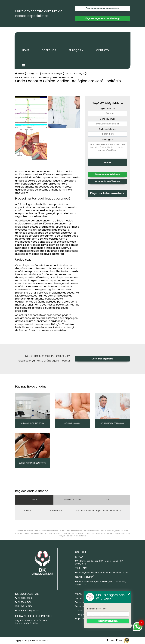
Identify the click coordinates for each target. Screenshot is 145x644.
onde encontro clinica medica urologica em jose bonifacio (44, 77)
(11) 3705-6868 (23, 598)
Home (26, 50)
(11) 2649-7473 (23, 602)
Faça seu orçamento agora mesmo (102, 8)
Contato (102, 50)
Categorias (33, 73)
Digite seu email (107, 119)
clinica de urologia (75, 73)
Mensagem (107, 140)
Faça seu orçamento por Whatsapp (102, 19)
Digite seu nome (107, 108)
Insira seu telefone (97, 609)
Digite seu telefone (107, 129)
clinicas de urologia (52, 73)
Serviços (75, 50)
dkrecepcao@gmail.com (29, 610)
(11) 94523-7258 (24, 606)
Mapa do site (82, 619)
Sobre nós (49, 50)
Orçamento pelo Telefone (107, 181)
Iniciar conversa (108, 621)
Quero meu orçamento (102, 359)
